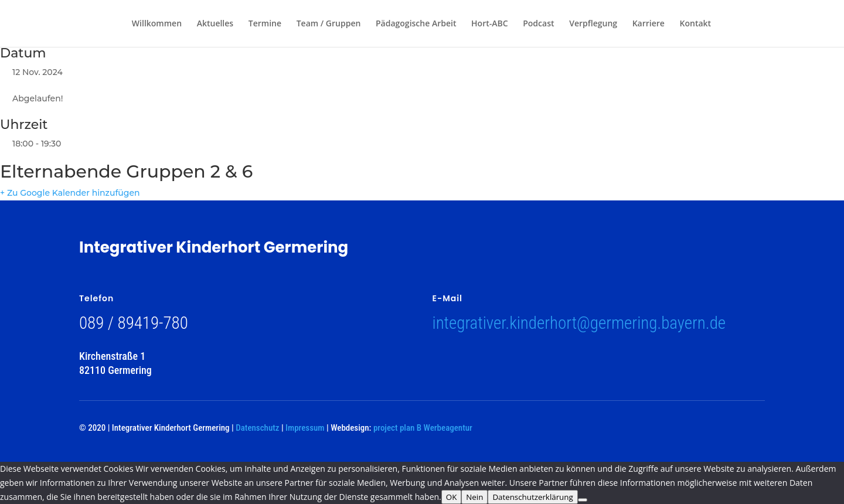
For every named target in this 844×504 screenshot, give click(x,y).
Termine (265, 24)
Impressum (305, 428)
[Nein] (583, 500)
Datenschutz (257, 428)
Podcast (538, 24)
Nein (474, 497)
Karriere (649, 24)
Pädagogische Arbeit (416, 24)
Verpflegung (593, 24)
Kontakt (696, 24)
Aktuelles (215, 24)
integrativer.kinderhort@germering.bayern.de (579, 323)
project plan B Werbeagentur (423, 428)
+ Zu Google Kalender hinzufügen (70, 193)
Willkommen (157, 24)
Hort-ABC (490, 24)
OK (452, 497)
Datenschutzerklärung (532, 497)
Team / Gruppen (329, 24)
